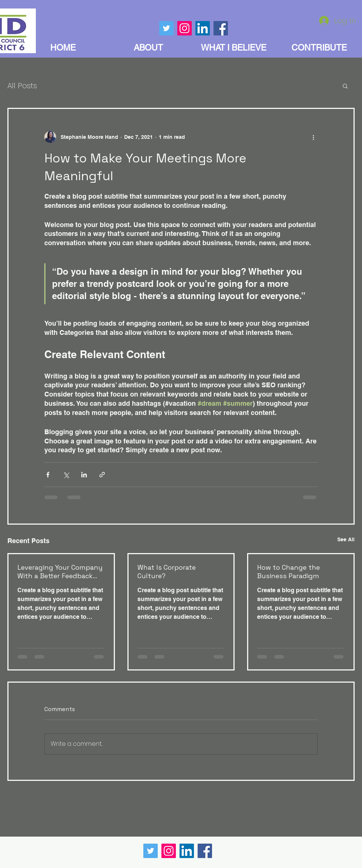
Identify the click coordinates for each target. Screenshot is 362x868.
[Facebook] (205, 851)
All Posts (22, 86)
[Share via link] (102, 475)
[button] (345, 86)
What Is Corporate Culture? (167, 572)
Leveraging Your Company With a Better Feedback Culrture (60, 572)
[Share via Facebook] (48, 475)
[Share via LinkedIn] (84, 475)
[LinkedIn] (187, 851)
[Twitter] (151, 851)
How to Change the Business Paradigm (288, 572)
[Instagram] (169, 851)
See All (346, 539)
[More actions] (313, 137)
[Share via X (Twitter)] (66, 475)
